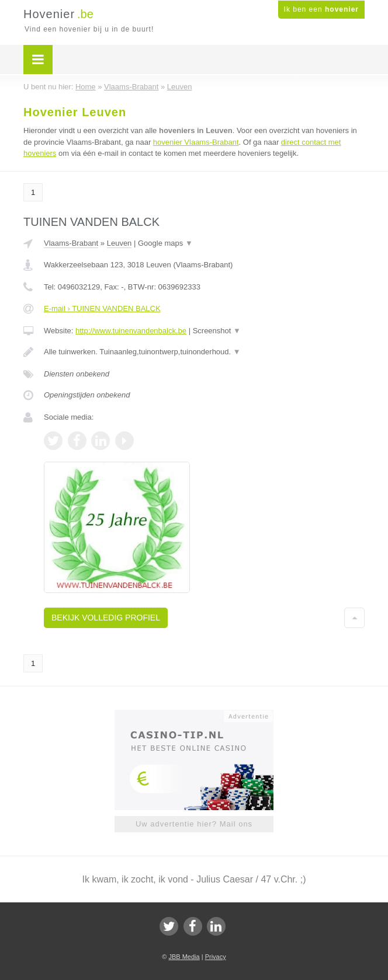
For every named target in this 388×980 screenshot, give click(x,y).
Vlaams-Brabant (71, 243)
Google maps (165, 243)
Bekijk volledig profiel (106, 618)
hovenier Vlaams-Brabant (196, 142)
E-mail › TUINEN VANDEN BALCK (102, 308)
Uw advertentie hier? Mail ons (194, 824)
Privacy (216, 957)
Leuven (119, 243)
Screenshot (217, 331)
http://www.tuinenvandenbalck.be (131, 331)
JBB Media (184, 957)
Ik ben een (321, 9)
